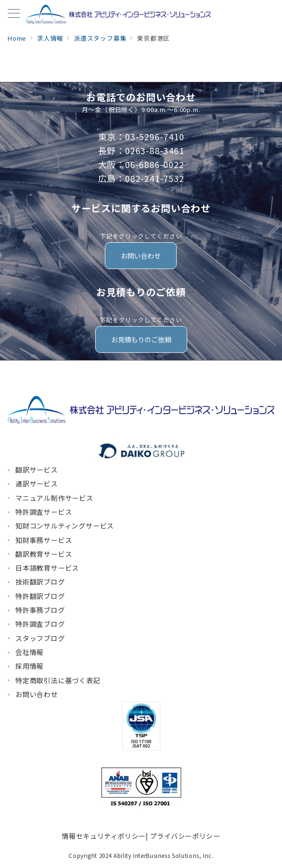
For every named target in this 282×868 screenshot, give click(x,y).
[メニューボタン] (14, 14)
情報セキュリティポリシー (104, 836)
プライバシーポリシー (185, 836)
